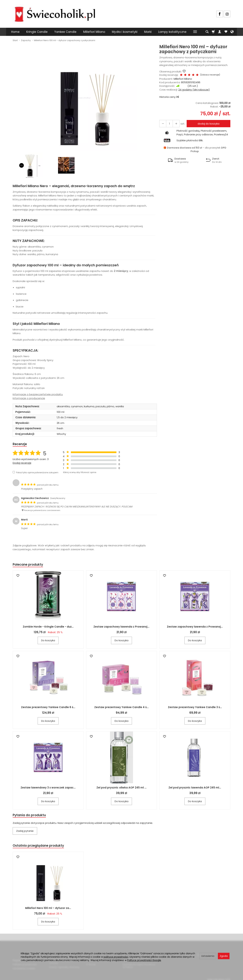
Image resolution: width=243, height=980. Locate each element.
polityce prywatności (116, 957)
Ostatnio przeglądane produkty (41, 847)
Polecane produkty (30, 565)
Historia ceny (169, 97)
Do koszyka (48, 641)
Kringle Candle (37, 32)
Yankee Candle (65, 32)
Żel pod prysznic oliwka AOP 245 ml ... (122, 789)
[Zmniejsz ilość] (174, 124)
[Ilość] (168, 124)
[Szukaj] (207, 32)
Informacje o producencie (29, 398)
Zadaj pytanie (25, 832)
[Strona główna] (55, 13)
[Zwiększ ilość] (162, 124)
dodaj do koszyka (207, 124)
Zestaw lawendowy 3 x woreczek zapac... (48, 789)
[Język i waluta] (232, 32)
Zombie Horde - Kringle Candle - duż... (48, 628)
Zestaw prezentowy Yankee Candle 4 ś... (122, 708)
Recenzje (21, 444)
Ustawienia (208, 956)
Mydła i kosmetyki (125, 32)
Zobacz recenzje (205, 75)
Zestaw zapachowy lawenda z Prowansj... (121, 628)
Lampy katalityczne (172, 32)
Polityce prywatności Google (144, 960)
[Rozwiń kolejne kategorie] (195, 32)
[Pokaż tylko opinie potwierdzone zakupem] (14, 473)
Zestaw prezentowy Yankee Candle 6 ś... (48, 708)
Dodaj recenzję (22, 463)
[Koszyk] (213, 32)
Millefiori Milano (94, 32)
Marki (148, 32)
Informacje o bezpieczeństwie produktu (38, 394)
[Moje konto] (220, 32)
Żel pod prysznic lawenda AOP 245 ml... (195, 789)
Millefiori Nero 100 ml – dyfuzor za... (48, 910)
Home (15, 32)
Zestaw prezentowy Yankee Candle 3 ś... (195, 708)
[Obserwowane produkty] (226, 32)
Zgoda (224, 956)
